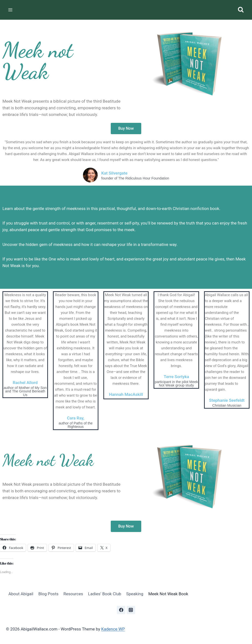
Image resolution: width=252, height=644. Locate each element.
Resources (73, 594)
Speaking (135, 594)
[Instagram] (131, 610)
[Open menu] (10, 10)
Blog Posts (48, 594)
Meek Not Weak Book (168, 594)
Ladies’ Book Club (105, 594)
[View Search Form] (241, 10)
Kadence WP (113, 629)
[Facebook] (121, 610)
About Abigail (21, 594)
